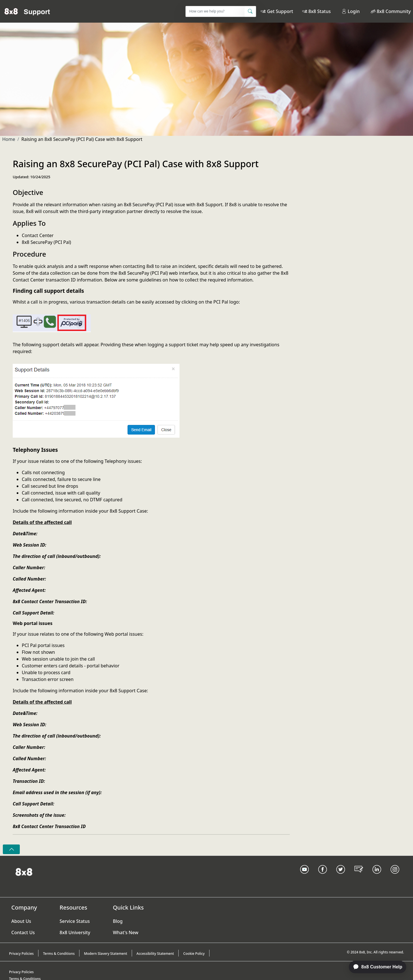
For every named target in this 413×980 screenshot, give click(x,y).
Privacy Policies (21, 954)
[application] (375, 967)
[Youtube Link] (304, 876)
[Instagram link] (395, 876)
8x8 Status (320, 11)
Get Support (280, 11)
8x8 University (75, 932)
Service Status (75, 921)
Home (9, 139)
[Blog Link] (359, 876)
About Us (21, 921)
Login (351, 11)
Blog (118, 921)
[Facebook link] (323, 876)
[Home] (27, 11)
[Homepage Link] (24, 871)
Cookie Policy (194, 954)
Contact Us (23, 932)
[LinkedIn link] (377, 876)
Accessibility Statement (155, 954)
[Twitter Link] (341, 876)
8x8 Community (394, 11)
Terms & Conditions (59, 954)
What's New (126, 932)
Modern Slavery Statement (106, 954)
